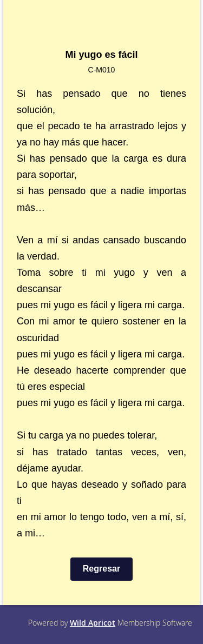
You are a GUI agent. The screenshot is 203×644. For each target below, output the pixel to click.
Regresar (101, 569)
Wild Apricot (93, 623)
